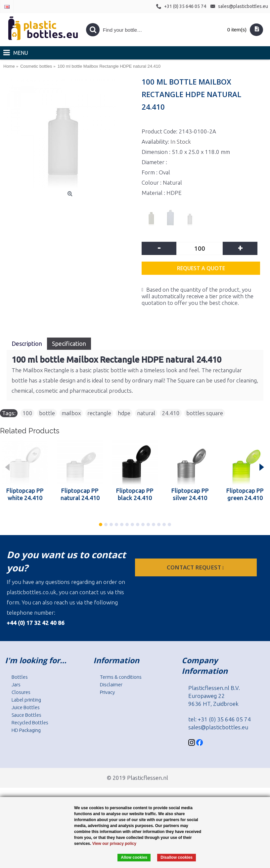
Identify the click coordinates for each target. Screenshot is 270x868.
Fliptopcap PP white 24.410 (25, 494)
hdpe (124, 413)
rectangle (99, 413)
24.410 (171, 413)
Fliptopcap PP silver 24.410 (190, 494)
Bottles (20, 677)
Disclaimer (111, 685)
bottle (47, 413)
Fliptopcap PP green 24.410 (245, 494)
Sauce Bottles (26, 715)
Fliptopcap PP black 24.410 (135, 494)
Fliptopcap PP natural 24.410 (80, 494)
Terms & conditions (121, 677)
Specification (69, 344)
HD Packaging (26, 730)
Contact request (196, 567)
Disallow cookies (177, 857)
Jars (16, 685)
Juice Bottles (26, 707)
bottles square (205, 413)
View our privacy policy (114, 844)
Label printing (26, 700)
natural (146, 413)
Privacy (107, 692)
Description (27, 344)
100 (27, 413)
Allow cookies (134, 857)
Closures (21, 692)
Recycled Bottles (30, 723)
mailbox (71, 413)
